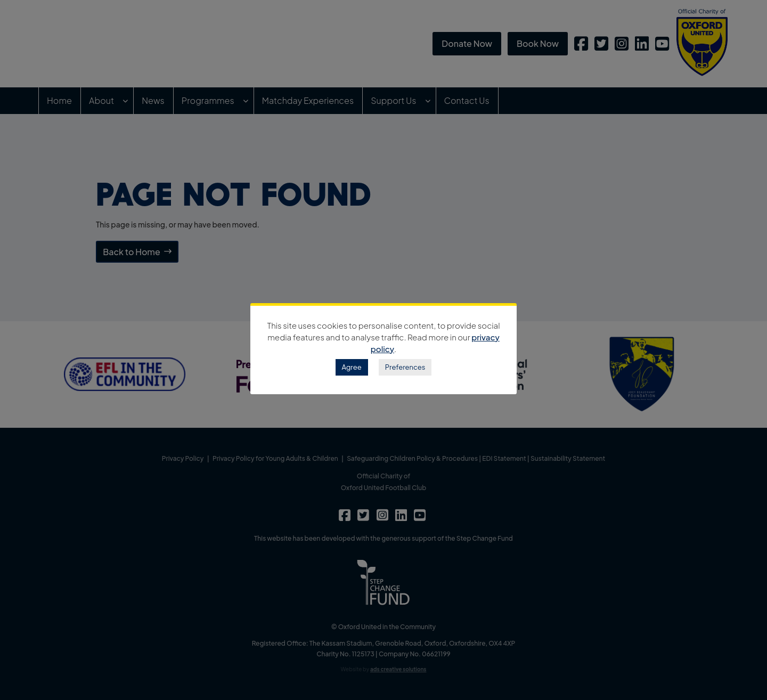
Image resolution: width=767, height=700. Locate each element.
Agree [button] (352, 367)
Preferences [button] (405, 367)
